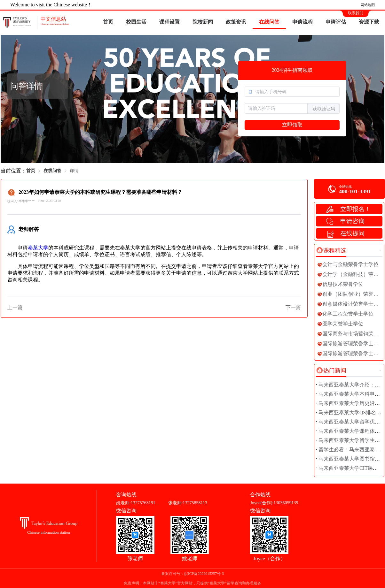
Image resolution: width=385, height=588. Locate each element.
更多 (380, 250)
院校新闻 (203, 22)
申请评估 (336, 22)
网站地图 (368, 5)
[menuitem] (108, 22)
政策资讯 (236, 22)
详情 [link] (74, 171)
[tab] (331, 250)
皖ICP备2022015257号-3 (204, 574)
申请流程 (302, 22)
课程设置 (169, 22)
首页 (108, 22)
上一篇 (15, 307)
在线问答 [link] (52, 171)
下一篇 (293, 307)
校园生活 (136, 22)
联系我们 (356, 13)
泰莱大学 (38, 248)
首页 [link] (31, 171)
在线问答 (269, 22)
